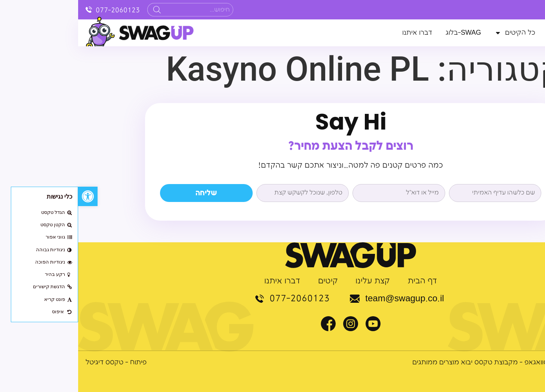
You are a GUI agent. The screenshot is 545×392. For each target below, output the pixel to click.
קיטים (250, 281)
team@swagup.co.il (326, 299)
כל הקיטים (437, 33)
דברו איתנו (339, 33)
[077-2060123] (11, 10)
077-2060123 (40, 10)
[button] (10, 196)
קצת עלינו (485, 33)
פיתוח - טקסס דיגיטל (38, 362)
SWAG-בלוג (385, 33)
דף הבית (525, 33)
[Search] (79, 10)
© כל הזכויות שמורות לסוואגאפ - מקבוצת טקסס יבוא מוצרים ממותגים (436, 362)
